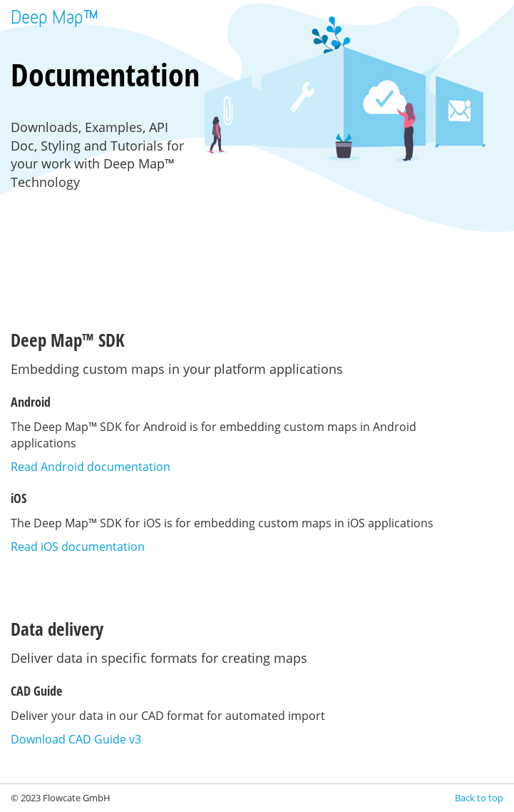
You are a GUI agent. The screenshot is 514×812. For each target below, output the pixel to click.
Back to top (479, 798)
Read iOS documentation (78, 547)
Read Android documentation (91, 467)
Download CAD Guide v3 (76, 739)
